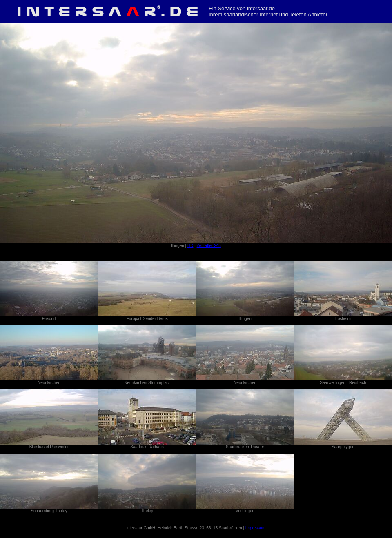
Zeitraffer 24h (209, 246)
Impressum (255, 528)
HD (190, 246)
